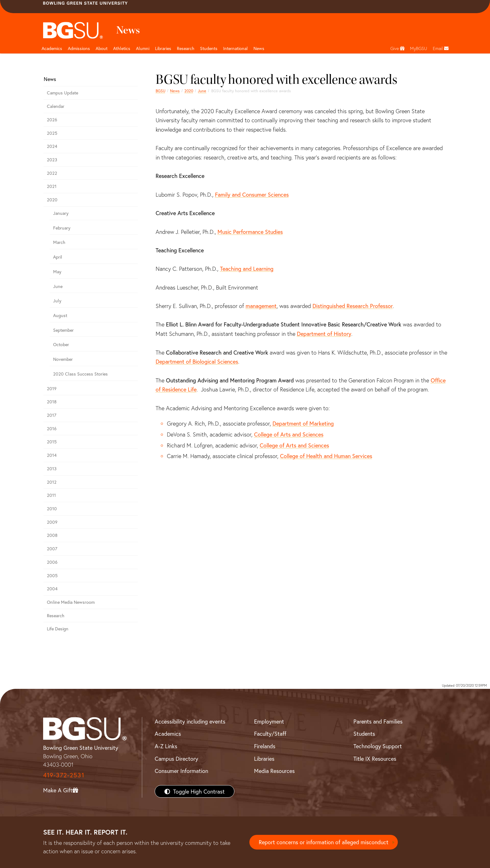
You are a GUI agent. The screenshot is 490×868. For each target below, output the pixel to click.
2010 (52, 509)
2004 (52, 589)
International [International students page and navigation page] (235, 48)
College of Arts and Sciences (289, 434)
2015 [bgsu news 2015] (52, 442)
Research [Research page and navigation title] (186, 48)
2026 (52, 120)
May (57, 272)
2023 (52, 160)
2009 (52, 522)
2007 (52, 549)
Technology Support (378, 746)
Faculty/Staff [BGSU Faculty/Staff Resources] (270, 734)
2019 (52, 389)
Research (56, 616)
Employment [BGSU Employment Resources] (269, 721)
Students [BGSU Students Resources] (364, 734)
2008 (52, 535)
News (175, 91)
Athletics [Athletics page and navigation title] (122, 48)
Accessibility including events (190, 721)
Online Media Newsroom (71, 602)
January (61, 213)
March (59, 242)
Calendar (56, 106)
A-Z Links (166, 746)
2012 (52, 482)
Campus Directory (176, 759)
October (61, 344)
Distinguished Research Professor (353, 306)
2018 (52, 402)
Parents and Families (378, 721)
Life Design (58, 629)
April (58, 257)
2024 (52, 146)
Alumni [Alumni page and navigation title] (143, 48)
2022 (52, 173)
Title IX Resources (375, 759)
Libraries (163, 48)
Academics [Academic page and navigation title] (52, 48)
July (57, 301)
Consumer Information (181, 771)
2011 (51, 495)
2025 (52, 133)
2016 (52, 429)
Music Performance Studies (250, 232)
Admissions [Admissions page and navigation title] (79, 48)
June (202, 91)
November (63, 359)
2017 (52, 415)
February (62, 228)
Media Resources (274, 771)
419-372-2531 (64, 775)
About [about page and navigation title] (102, 48)
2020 (189, 91)
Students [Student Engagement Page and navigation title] (209, 48)
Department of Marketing (303, 423)
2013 (52, 469)
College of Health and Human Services (326, 456)
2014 (52, 455)
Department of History (324, 334)
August (60, 315)
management (261, 306)
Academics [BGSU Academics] (168, 734)
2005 (52, 575)
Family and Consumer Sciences (252, 194)
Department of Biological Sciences (197, 361)
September (63, 330)
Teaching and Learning (247, 269)
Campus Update (62, 93)
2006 (52, 562)
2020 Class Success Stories (80, 374)
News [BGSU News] (259, 48)
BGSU (160, 91)
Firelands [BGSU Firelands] (265, 746)
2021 (52, 186)
